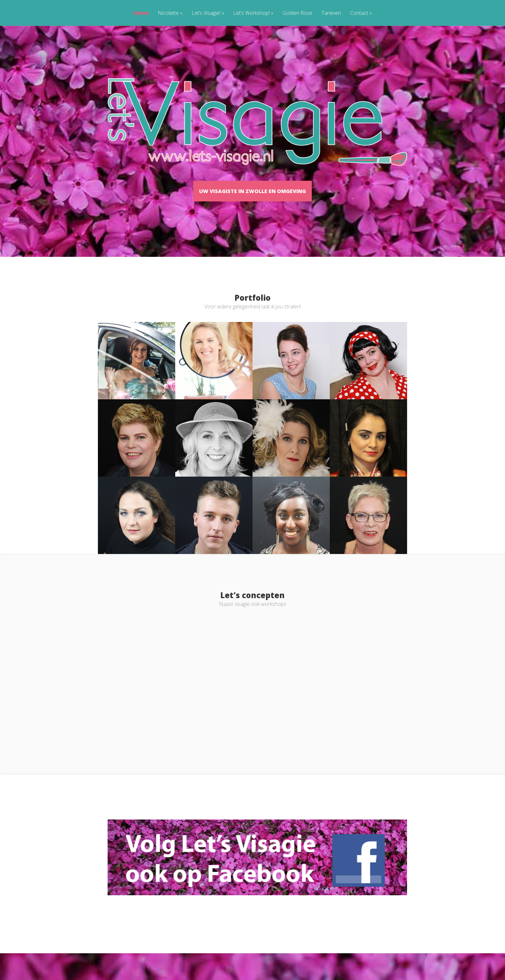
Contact (361, 13)
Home (141, 13)
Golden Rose (297, 13)
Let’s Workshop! (253, 13)
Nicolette (170, 13)
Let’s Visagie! (208, 13)
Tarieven (331, 13)
